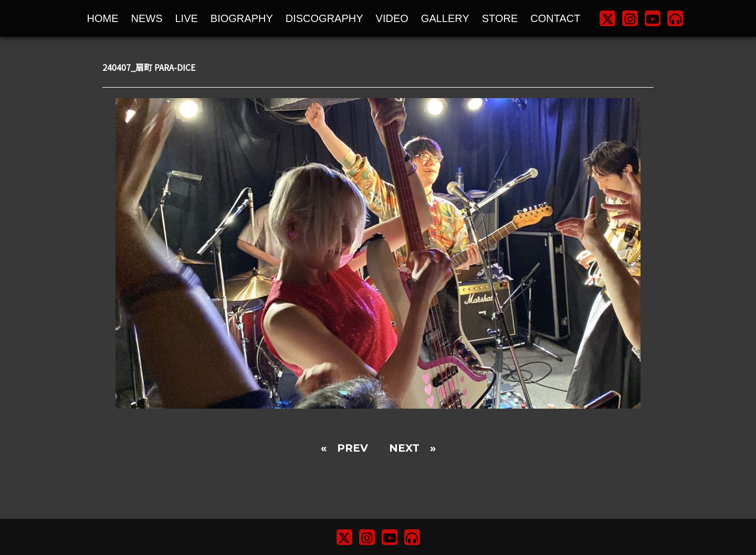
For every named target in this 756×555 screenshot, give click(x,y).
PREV (353, 448)
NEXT (404, 448)
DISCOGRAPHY (324, 18)
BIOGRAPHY (242, 18)
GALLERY (445, 18)
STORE (500, 18)
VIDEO (392, 18)
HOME (103, 18)
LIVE (187, 18)
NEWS (147, 18)
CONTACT (555, 18)
